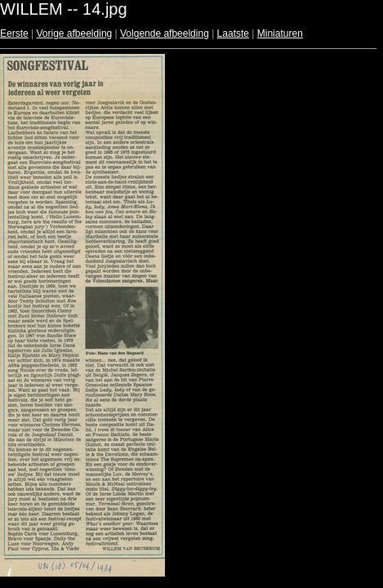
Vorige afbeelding (74, 33)
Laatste (233, 33)
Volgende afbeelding (165, 33)
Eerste (14, 33)
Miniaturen (280, 33)
